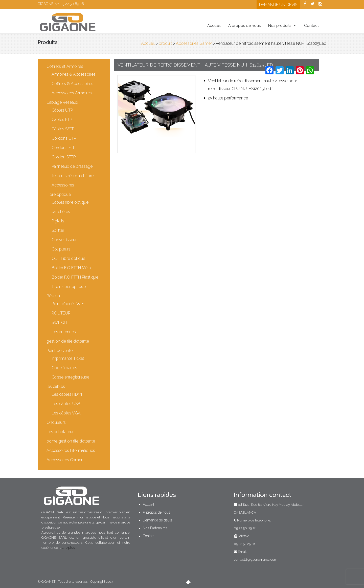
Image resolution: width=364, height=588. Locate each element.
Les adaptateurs (61, 432)
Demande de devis (157, 520)
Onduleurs (56, 422)
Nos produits (279, 26)
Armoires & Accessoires (74, 74)
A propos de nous (244, 26)
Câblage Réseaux (63, 102)
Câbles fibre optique (70, 202)
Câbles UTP (62, 110)
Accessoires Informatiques (71, 450)
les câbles (56, 386)
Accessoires (63, 185)
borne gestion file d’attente (71, 441)
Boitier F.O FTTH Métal (72, 268)
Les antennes (64, 332)
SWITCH (59, 322)
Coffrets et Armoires (65, 66)
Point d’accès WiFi (68, 304)
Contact (311, 26)
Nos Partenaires (155, 528)
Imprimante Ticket (68, 358)
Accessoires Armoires (72, 93)
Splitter (58, 230)
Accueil (214, 26)
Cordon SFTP (64, 157)
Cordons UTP (64, 138)
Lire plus (69, 548)
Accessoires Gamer (65, 460)
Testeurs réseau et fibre (73, 176)
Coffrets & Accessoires (73, 84)
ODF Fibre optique (69, 258)
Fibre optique (59, 194)
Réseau (53, 296)
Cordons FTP (64, 148)
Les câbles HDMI (67, 394)
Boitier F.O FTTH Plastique (75, 277)
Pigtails (58, 221)
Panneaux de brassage (72, 166)
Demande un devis (278, 5)
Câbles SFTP (63, 129)
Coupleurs (61, 249)
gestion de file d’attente (68, 341)
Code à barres (65, 368)
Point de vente (60, 351)
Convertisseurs (65, 240)
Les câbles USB (66, 404)
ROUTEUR (61, 313)
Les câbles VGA (66, 413)
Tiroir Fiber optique (69, 287)
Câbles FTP (62, 120)
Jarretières (61, 212)
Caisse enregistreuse (71, 377)
